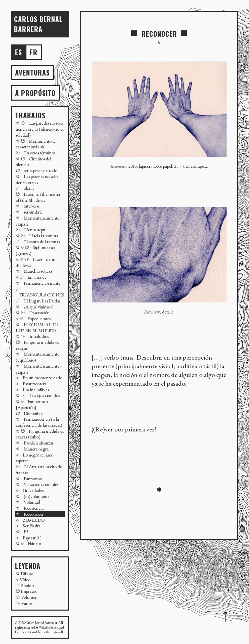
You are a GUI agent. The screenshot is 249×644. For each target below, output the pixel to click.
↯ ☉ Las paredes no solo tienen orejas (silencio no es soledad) (40, 129)
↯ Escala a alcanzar (34, 443)
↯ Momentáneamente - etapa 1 (39, 369)
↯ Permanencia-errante (38, 283)
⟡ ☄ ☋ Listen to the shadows (35, 262)
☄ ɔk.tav (25, 188)
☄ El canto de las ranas (38, 242)
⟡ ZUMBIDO (30, 520)
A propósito (35, 93)
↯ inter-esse (28, 206)
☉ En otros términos (35, 153)
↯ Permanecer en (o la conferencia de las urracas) (39, 422)
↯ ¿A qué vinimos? (35, 307)
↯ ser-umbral (29, 212)
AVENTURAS (32, 73)
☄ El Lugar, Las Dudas (38, 301)
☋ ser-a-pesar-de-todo (36, 170)
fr (34, 52)
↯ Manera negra (32, 449)
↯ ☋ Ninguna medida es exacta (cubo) (40, 434)
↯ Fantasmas (29, 479)
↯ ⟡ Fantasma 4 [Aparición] (32, 404)
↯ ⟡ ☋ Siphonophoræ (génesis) (37, 250)
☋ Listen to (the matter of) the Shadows (38, 197)
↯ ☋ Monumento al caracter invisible (36, 144)
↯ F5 (22, 532)
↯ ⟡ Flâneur (28, 543)
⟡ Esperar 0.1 (29, 538)
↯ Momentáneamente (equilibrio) (37, 357)
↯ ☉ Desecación (33, 312)
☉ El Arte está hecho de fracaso (39, 470)
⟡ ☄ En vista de (31, 277)
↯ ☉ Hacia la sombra (37, 236)
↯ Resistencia (30, 508)
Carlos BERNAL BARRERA (38, 24)
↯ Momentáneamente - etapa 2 (39, 221)
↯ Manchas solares (34, 271)
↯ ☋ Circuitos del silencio (33, 162)
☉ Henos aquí (30, 230)
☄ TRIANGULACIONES (40, 292)
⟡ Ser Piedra (28, 526)
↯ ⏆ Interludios (32, 336)
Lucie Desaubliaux (32, 632)
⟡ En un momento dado (39, 378)
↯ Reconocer (30, 514)
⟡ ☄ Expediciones (33, 318)
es (19, 52)
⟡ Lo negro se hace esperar (34, 458)
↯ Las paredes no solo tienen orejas (37, 179)
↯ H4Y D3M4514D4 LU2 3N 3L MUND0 (37, 328)
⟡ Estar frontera (31, 384)
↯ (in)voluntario (32, 496)
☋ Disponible (29, 413)
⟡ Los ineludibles (32, 390)
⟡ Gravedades (30, 490)
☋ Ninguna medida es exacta (37, 345)
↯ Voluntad (28, 502)
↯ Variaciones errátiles (37, 484)
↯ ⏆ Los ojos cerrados (38, 395)
